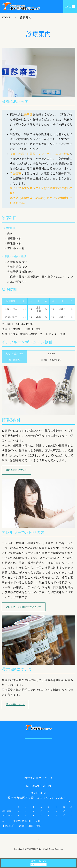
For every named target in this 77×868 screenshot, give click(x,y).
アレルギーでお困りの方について (24, 607)
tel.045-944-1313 (39, 786)
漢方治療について (15, 704)
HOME (6, 17)
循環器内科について (16, 470)
